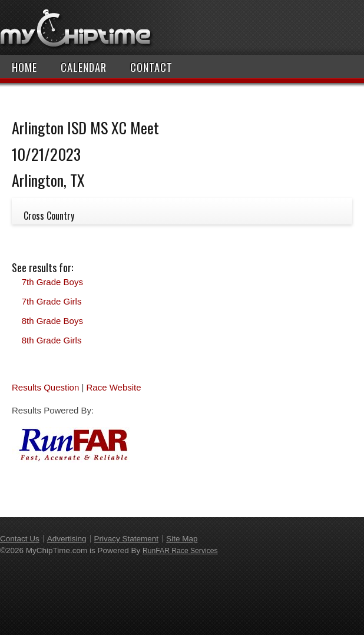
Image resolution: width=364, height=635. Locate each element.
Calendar (84, 67)
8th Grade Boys (52, 321)
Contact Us (20, 539)
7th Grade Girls (52, 301)
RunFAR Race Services (180, 551)
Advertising (67, 539)
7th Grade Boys (52, 282)
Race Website (113, 387)
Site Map (182, 539)
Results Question (45, 387)
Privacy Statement (127, 539)
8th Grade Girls (52, 340)
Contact (151, 67)
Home (24, 67)
